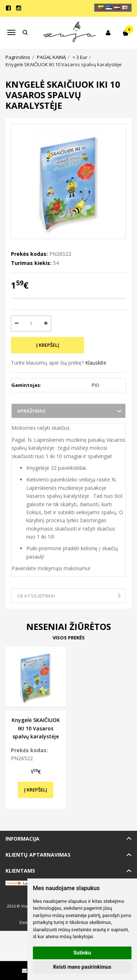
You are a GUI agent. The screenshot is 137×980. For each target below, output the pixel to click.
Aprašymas (31, 411)
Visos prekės (69, 638)
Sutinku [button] (82, 953)
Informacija (22, 839)
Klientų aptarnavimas (38, 855)
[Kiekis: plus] (46, 324)
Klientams (20, 871)
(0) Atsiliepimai (36, 596)
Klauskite (96, 363)
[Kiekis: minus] (16, 324)
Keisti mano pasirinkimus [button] (82, 967)
